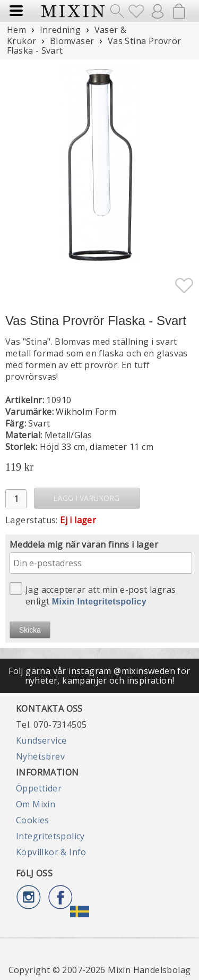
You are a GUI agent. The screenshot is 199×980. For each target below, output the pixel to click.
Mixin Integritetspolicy (99, 602)
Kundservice (41, 740)
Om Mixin (36, 804)
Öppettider (39, 788)
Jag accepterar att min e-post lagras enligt (93, 595)
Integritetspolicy (50, 836)
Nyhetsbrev (40, 756)
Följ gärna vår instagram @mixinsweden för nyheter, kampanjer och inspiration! (99, 676)
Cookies (33, 820)
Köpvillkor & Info (51, 852)
